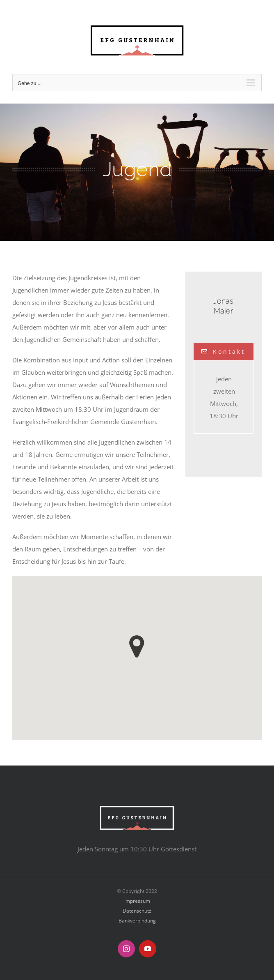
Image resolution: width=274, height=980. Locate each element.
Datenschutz (137, 911)
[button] (137, 647)
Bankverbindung (137, 921)
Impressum (137, 901)
